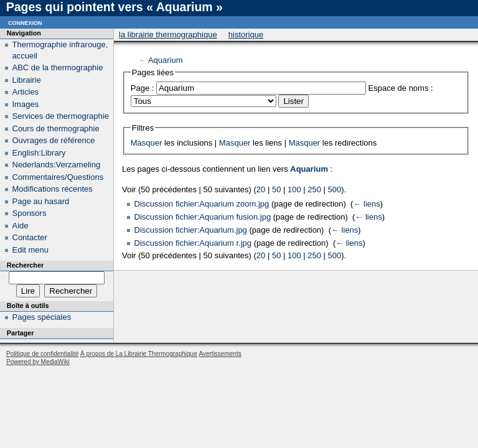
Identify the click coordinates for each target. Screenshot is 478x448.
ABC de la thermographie (58, 68)
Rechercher (25, 265)
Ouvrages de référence (54, 140)
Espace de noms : (401, 88)
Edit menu (31, 250)
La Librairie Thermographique (168, 35)
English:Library (39, 153)
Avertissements (220, 354)
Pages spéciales (42, 317)
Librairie (27, 80)
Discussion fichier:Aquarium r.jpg (193, 243)
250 (314, 189)
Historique (246, 35)
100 (294, 189)
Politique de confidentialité (42, 354)
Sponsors (30, 213)
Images (26, 104)
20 (261, 189)
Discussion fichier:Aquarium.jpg (191, 230)
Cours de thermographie (56, 128)
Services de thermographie (61, 116)
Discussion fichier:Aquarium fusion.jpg (203, 217)
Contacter (30, 237)
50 (276, 189)
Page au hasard (41, 201)
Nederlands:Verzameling (57, 165)
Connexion (25, 22)
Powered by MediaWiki (38, 362)
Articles (26, 92)
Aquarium (166, 60)
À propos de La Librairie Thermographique (139, 354)
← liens (366, 204)
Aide (21, 226)
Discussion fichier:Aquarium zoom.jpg (202, 204)
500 (335, 189)
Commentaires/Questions (58, 177)
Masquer (147, 143)
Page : (143, 88)
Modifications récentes (53, 189)
